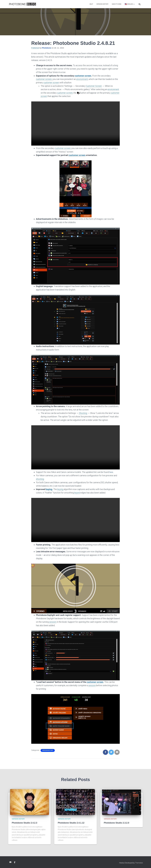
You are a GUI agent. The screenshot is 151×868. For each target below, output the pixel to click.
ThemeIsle (139, 863)
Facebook (15, 862)
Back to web (117, 4)
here (111, 472)
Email (10, 862)
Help (91, 4)
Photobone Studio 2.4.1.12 (71, 823)
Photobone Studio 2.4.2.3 (24, 823)
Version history (102, 4)
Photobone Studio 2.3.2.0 (116, 823)
